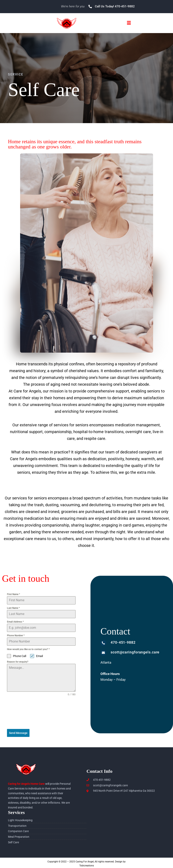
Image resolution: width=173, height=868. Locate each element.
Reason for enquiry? (18, 662)
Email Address (15, 622)
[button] (129, 23)
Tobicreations (87, 864)
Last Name (13, 608)
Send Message (18, 733)
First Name (13, 594)
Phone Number (16, 636)
